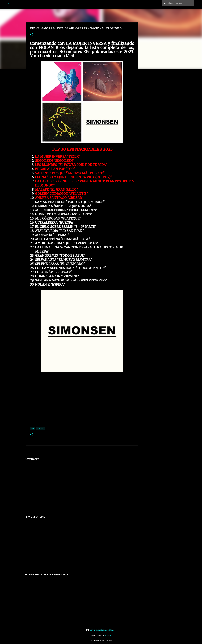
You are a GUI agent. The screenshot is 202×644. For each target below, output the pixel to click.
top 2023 (40, 428)
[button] (31, 35)
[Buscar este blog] (181, 3)
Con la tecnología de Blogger (101, 630)
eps (32, 428)
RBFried (108, 635)
